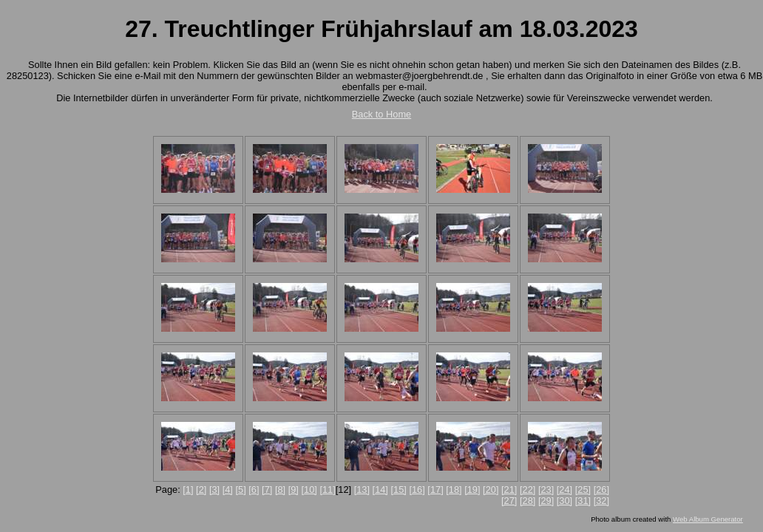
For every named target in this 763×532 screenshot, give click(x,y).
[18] (454, 490)
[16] (417, 490)
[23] (546, 490)
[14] (380, 490)
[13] (362, 490)
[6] (254, 490)
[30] (564, 501)
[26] (601, 490)
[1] (188, 490)
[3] (214, 490)
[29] (546, 501)
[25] (583, 490)
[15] (399, 490)
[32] (601, 501)
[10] (309, 490)
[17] (435, 490)
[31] (583, 501)
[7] (267, 490)
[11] (327, 490)
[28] (528, 501)
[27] (509, 501)
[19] (472, 490)
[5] (240, 490)
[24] (564, 490)
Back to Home (381, 114)
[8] (280, 490)
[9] (294, 490)
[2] (201, 490)
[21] (509, 490)
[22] (528, 490)
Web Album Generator (708, 519)
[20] (491, 490)
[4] (228, 490)
